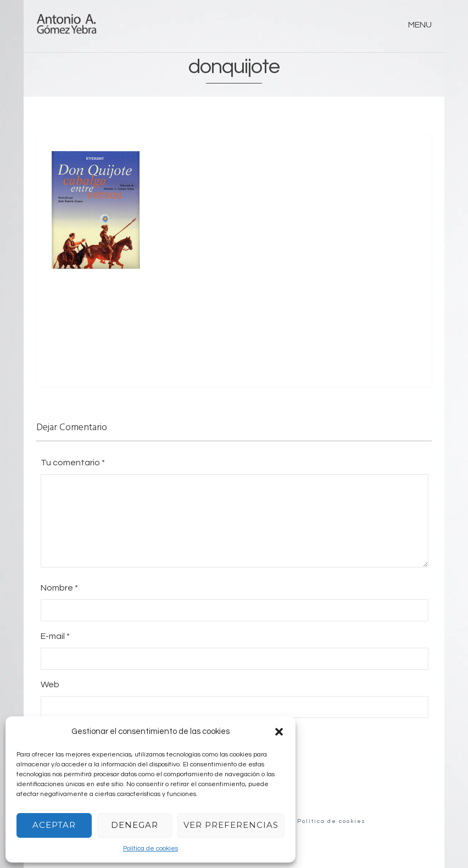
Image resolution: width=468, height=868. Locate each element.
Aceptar (54, 825)
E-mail (55, 636)
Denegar (135, 825)
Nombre (59, 588)
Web (50, 685)
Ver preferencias (231, 825)
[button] (279, 732)
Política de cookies (151, 848)
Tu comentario (73, 463)
